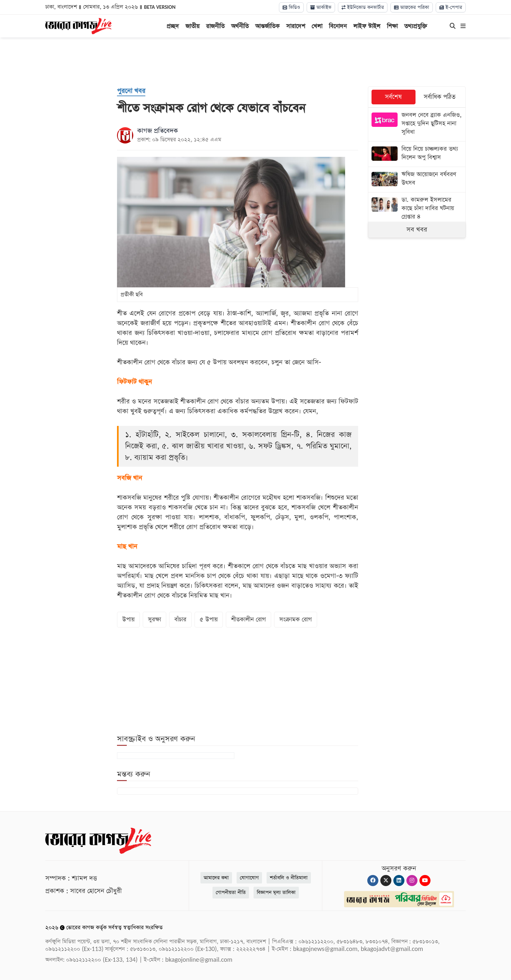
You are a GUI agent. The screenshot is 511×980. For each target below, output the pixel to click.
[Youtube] (425, 881)
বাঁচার (180, 619)
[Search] (453, 26)
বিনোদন (338, 26)
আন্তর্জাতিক (267, 26)
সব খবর (417, 230)
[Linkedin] (399, 881)
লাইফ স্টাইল (367, 26)
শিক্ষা (392, 26)
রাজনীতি (215, 26)
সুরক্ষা (154, 619)
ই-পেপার (451, 7)
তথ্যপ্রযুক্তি (416, 26)
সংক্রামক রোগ (296, 619)
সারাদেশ (296, 26)
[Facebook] (373, 881)
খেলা (317, 26)
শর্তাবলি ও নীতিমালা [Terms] (289, 878)
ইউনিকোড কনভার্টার (363, 7)
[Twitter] (386, 881)
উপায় (128, 619)
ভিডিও (291, 7)
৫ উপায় (209, 619)
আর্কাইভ (321, 7)
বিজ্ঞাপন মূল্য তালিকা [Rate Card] (276, 892)
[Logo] (78, 25)
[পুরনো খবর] (131, 91)
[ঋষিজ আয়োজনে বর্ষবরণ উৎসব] (417, 180)
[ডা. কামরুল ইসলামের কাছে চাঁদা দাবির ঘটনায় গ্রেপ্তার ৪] (417, 209)
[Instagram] (412, 881)
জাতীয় (192, 26)
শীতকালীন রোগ (248, 619)
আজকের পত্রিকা (412, 7)
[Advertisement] (255, 62)
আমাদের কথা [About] (216, 878)
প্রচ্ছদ (173, 26)
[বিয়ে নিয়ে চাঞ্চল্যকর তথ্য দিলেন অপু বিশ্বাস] (417, 154)
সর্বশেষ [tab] (393, 97)
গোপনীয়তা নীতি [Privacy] (231, 892)
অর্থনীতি (240, 26)
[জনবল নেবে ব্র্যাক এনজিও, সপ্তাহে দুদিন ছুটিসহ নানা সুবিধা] (417, 124)
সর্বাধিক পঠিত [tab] (440, 97)
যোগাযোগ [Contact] (249, 878)
